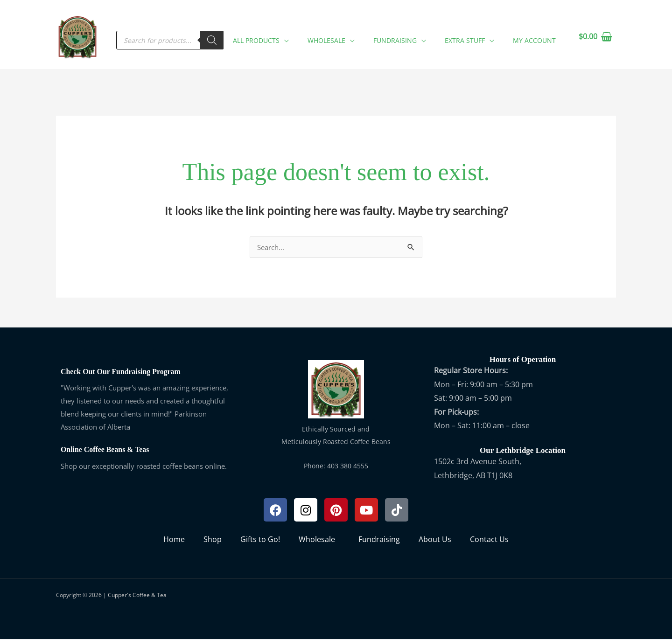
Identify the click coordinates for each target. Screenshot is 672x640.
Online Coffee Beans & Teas (108, 450)
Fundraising (379, 540)
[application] (308, 35)
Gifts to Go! (260, 540)
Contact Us (489, 540)
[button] (282, 37)
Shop (213, 540)
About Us (435, 540)
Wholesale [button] (319, 540)
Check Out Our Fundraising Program (125, 372)
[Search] (235, 37)
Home (174, 540)
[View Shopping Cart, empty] (595, 37)
